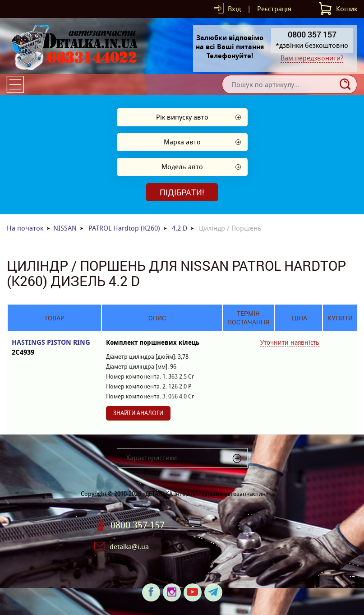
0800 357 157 (138, 525)
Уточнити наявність (290, 342)
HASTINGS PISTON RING (54, 348)
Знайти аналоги (138, 413)
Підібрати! (182, 192)
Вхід (234, 9)
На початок (25, 228)
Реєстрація (274, 9)
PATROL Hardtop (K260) (124, 228)
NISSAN (65, 228)
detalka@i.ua (129, 547)
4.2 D (180, 228)
